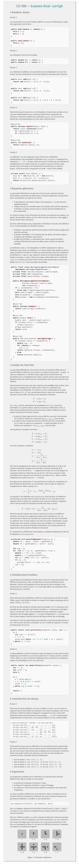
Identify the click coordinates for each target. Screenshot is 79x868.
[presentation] (20, 162)
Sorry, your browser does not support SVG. (39, 842)
